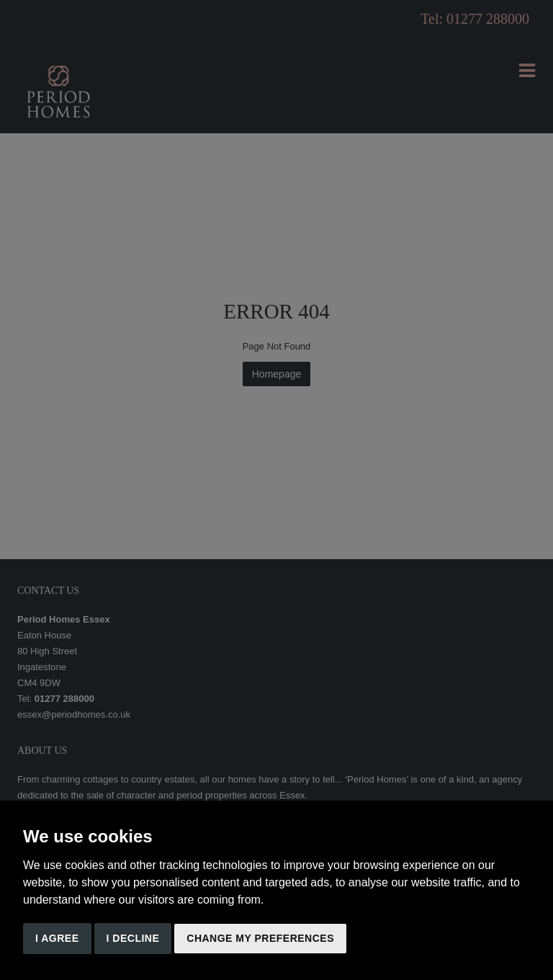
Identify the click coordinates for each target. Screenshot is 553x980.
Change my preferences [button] (260, 938)
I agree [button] (57, 938)
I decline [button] (133, 938)
